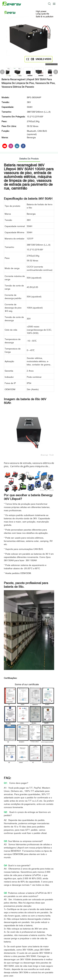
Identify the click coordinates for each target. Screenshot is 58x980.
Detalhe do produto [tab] (29, 159)
